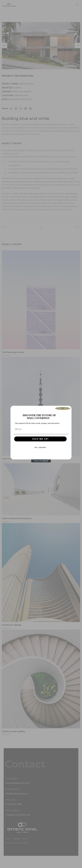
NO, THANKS (40, 447)
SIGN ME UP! (40, 439)
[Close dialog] (63, 408)
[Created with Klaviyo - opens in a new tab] (41, 461)
